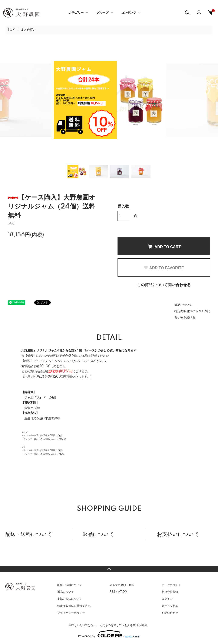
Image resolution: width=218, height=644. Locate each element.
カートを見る (170, 606)
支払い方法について (70, 599)
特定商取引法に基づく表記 (192, 311)
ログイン (167, 599)
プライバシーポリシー (71, 613)
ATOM (123, 592)
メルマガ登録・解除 (122, 585)
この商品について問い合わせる (164, 285)
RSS (112, 592)
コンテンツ (129, 13)
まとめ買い (28, 30)
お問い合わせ (170, 613)
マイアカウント (171, 585)
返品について (183, 305)
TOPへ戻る (109, 569)
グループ (102, 13)
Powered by (109, 634)
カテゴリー (76, 13)
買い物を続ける (185, 318)
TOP (11, 30)
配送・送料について (70, 585)
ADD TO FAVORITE (164, 268)
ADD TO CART (164, 246)
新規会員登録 (170, 592)
